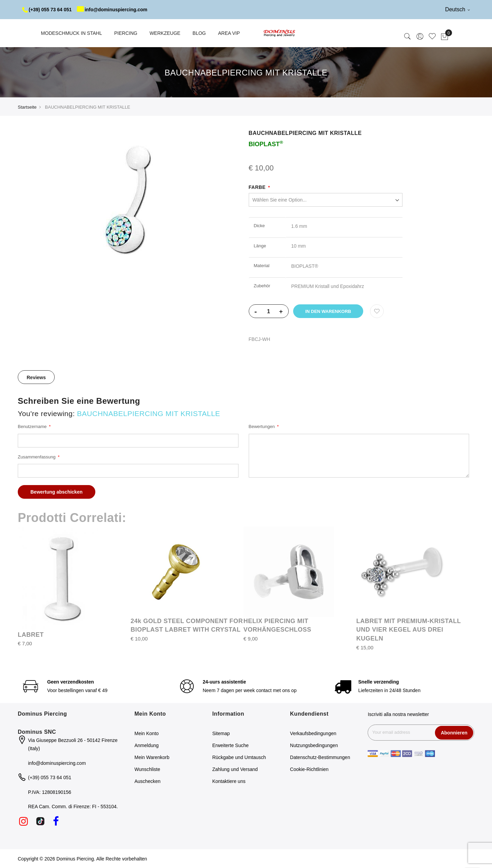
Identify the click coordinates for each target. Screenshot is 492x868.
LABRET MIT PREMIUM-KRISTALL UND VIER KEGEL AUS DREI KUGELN (409, 630)
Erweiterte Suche (230, 745)
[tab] (36, 377)
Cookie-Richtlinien (309, 769)
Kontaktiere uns (229, 781)
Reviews (36, 377)
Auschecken (148, 781)
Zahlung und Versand (235, 769)
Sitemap (221, 733)
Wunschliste (147, 769)
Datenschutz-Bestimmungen (320, 757)
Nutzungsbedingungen (314, 745)
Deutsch (457, 9)
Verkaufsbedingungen (313, 733)
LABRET (31, 635)
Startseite (27, 107)
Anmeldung (147, 745)
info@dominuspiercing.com (113, 10)
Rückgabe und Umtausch (239, 757)
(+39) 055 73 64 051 (47, 10)
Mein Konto (147, 733)
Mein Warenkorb (152, 757)
